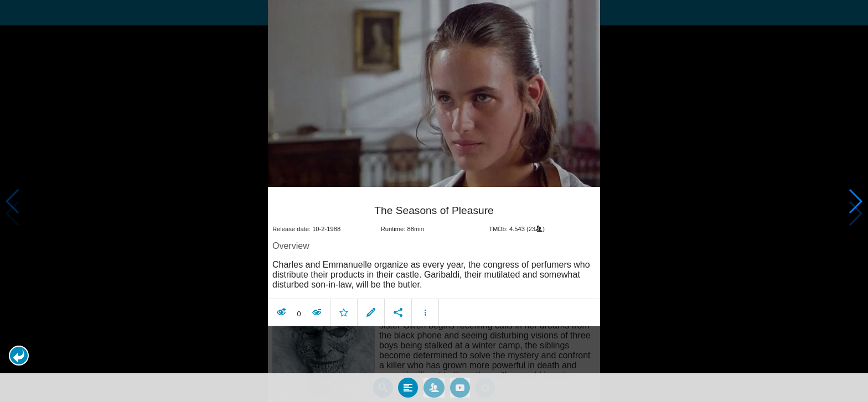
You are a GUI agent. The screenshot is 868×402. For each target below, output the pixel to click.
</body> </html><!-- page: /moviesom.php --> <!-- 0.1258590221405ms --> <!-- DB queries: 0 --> (434, 201)
